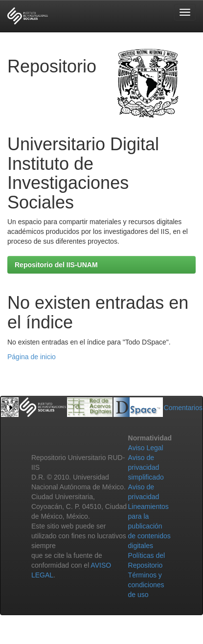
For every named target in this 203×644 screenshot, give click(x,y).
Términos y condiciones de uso (146, 585)
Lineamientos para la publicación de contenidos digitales (149, 526)
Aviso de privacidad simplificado (146, 467)
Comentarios (183, 408)
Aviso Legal (146, 448)
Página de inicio (32, 357)
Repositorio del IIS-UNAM (56, 265)
